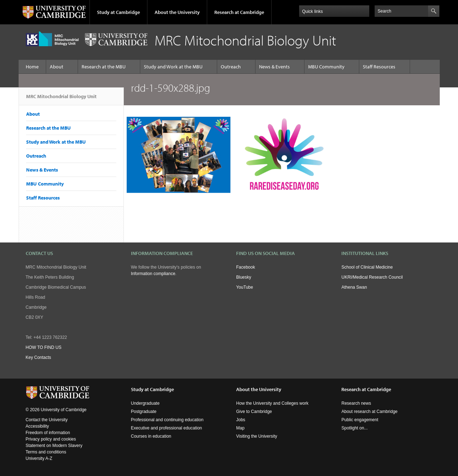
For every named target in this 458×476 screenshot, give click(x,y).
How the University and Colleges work (272, 403)
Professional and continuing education (167, 420)
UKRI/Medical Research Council (372, 277)
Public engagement (360, 420)
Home (32, 67)
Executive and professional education (167, 428)
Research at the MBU (104, 67)
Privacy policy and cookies (51, 439)
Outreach (231, 67)
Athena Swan (354, 287)
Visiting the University (257, 436)
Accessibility (37, 426)
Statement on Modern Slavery (54, 446)
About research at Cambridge (369, 412)
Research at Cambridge (239, 12)
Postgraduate (144, 412)
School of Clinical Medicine (367, 267)
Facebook (246, 267)
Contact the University (47, 420)
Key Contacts (38, 357)
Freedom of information (48, 433)
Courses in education (151, 436)
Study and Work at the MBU (173, 67)
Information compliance (153, 274)
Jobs (241, 420)
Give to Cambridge (254, 412)
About (57, 67)
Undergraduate (145, 403)
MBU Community (326, 67)
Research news (356, 403)
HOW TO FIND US (44, 347)
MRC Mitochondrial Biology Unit (61, 99)
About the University (177, 12)
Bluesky (244, 277)
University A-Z (39, 458)
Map (240, 428)
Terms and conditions (46, 452)
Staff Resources (379, 67)
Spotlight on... (354, 428)
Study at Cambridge (118, 12)
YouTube (245, 287)
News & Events (274, 67)
